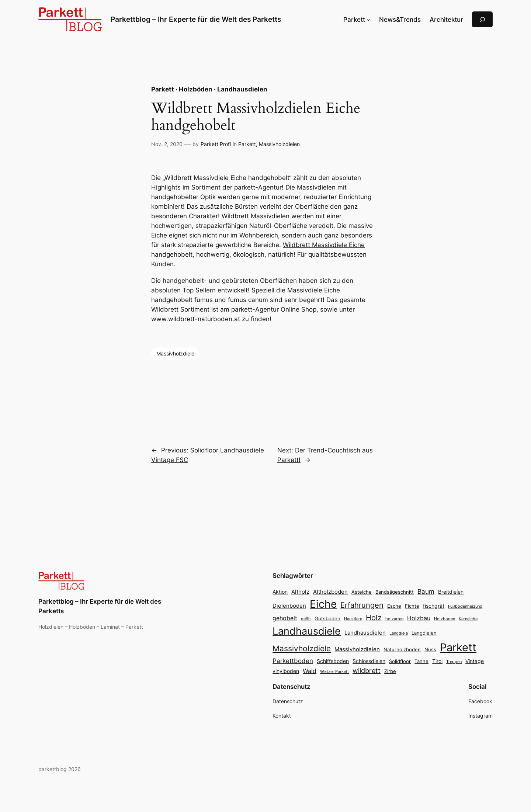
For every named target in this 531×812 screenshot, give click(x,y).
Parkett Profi (216, 144)
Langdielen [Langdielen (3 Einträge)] (424, 633)
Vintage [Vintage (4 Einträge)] (475, 661)
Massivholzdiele (175, 353)
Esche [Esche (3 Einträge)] (394, 606)
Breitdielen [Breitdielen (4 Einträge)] (451, 592)
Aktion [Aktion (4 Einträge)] (280, 592)
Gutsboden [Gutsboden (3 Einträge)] (327, 619)
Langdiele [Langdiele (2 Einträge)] (399, 633)
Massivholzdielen (279, 144)
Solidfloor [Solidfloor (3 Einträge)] (400, 661)
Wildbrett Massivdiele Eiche (324, 245)
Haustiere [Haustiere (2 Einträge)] (353, 619)
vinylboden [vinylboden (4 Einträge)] (286, 671)
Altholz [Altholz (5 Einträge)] (300, 592)
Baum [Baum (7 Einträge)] (426, 591)
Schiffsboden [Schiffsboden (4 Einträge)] (333, 661)
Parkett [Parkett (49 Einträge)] (458, 647)
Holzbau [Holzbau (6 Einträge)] (419, 618)
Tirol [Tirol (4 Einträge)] (437, 661)
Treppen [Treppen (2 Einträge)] (454, 662)
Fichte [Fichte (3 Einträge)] (412, 606)
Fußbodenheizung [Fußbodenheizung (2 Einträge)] (465, 606)
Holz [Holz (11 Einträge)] (374, 618)
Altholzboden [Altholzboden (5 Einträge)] (330, 592)
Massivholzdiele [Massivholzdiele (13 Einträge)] (302, 648)
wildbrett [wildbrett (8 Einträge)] (367, 671)
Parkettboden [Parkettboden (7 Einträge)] (293, 661)
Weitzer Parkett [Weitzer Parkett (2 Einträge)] (334, 672)
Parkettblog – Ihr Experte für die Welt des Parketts (196, 19)
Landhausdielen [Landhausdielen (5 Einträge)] (365, 633)
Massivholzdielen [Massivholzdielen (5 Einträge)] (357, 649)
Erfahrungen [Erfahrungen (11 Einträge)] (362, 605)
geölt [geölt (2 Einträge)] (306, 619)
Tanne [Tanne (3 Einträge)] (421, 661)
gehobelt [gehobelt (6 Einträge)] (285, 618)
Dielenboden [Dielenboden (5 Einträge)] (289, 606)
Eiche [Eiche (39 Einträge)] (323, 604)
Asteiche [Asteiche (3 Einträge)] (362, 592)
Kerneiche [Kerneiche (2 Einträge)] (468, 619)
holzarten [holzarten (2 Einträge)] (394, 619)
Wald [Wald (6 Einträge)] (310, 671)
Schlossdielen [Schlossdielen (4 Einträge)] (369, 661)
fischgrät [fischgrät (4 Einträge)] (434, 606)
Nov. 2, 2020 (167, 144)
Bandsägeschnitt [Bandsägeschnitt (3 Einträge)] (395, 592)
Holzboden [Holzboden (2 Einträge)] (445, 619)
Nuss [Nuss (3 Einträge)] (430, 650)
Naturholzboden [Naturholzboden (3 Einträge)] (402, 650)
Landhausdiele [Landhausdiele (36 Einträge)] (307, 631)
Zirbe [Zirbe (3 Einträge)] (390, 671)
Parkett (247, 144)
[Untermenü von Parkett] (368, 20)
